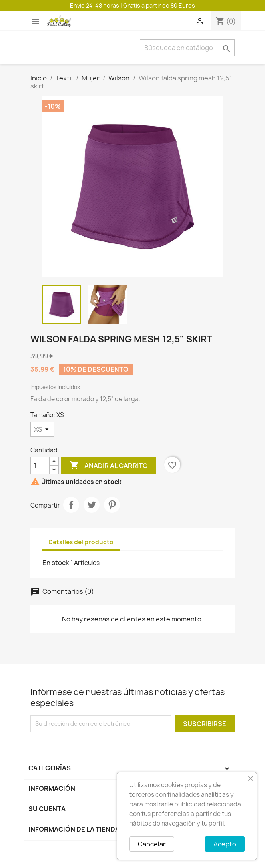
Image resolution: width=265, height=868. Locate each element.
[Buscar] (187, 48)
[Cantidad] (40, 466)
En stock (56, 563)
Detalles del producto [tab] (81, 542)
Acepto (225, 844)
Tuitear (92, 505)
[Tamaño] (42, 429)
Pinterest (112, 505)
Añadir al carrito (109, 466)
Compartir (71, 505)
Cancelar (152, 844)
